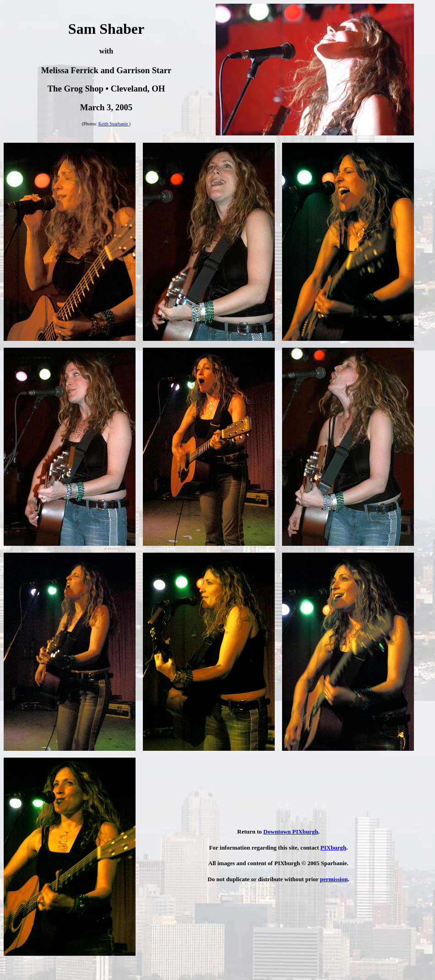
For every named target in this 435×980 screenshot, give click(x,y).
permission (334, 879)
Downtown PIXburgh (291, 832)
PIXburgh (333, 848)
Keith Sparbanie (113, 124)
